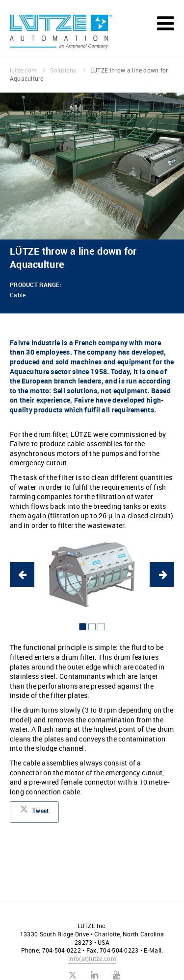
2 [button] (92, 627)
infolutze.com (92, 958)
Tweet (34, 812)
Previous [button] (22, 574)
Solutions (67, 70)
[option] (92, 574)
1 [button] (83, 627)
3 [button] (101, 627)
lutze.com (27, 70)
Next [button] (162, 574)
